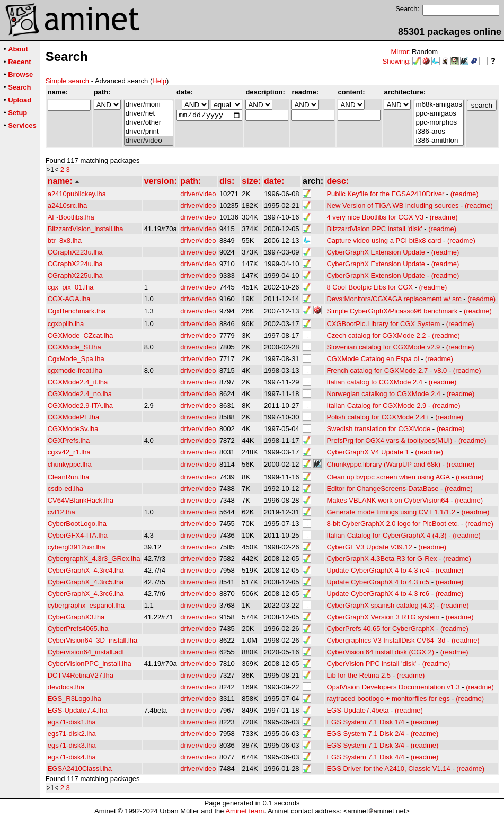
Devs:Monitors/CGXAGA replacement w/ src (394, 299)
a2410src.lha (67, 205)
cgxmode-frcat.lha (75, 370)
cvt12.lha (61, 512)
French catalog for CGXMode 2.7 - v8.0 (387, 370)
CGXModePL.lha (74, 417)
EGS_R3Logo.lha (74, 699)
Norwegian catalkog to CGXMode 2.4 (383, 394)
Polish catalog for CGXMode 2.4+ (378, 417)
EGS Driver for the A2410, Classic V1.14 (388, 769)
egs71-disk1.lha (72, 722)
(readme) (465, 194)
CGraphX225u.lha (75, 275)
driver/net (149, 114)
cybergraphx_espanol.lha (86, 605)
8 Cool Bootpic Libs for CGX (370, 287)
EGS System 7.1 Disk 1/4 (365, 722)
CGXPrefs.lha (69, 440)
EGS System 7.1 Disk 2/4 (365, 734)
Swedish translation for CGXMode (378, 429)
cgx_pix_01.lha (71, 287)
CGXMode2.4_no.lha (80, 394)
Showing (396, 61)
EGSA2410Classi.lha (80, 769)
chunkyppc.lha (70, 464)
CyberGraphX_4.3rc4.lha (86, 570)
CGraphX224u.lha (75, 264)
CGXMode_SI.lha (74, 347)
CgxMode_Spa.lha (76, 359)
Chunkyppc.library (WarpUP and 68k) (383, 464)
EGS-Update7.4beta (357, 710)
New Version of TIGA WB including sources (392, 205)
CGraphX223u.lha (75, 252)
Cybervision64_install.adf (86, 652)
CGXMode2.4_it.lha (78, 382)
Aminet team (245, 811)
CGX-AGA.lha (69, 299)
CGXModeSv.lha (73, 429)
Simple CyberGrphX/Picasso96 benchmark (392, 311)
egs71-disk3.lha (72, 745)
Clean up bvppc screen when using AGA (388, 477)
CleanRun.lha (69, 477)
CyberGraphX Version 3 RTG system (383, 617)
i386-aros (439, 132)
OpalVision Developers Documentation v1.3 (393, 687)
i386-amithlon (439, 141)
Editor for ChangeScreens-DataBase (382, 489)
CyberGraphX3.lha (76, 617)
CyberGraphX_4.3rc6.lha (86, 594)
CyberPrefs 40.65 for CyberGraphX (380, 629)
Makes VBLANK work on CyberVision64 (387, 500)
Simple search (67, 81)
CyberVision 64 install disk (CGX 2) (380, 652)
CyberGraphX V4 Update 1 (368, 452)
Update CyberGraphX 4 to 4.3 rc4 (378, 570)
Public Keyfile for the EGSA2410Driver (385, 194)
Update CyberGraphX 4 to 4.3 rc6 (378, 594)
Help (159, 81)
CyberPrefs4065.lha (78, 629)
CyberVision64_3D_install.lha (93, 640)
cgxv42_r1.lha (69, 452)
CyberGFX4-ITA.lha (78, 535)
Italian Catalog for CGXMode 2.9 (376, 405)
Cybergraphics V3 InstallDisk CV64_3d (386, 640)
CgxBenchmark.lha (77, 311)
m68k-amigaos (439, 105)
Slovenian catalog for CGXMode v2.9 (383, 347)
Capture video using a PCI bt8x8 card (384, 240)
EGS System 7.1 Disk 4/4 (365, 757)
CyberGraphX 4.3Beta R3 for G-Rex (382, 559)
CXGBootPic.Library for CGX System (383, 324)
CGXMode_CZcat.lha (81, 335)
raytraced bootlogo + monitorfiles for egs (388, 699)
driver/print (149, 132)
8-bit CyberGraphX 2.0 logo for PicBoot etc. (393, 524)
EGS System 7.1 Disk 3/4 (365, 745)
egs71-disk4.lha (72, 757)
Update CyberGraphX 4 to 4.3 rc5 (378, 582)
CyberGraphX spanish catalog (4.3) (381, 605)
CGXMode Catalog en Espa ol (373, 359)
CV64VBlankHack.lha (81, 500)
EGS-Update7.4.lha (78, 710)
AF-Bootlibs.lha (71, 217)
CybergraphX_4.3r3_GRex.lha (94, 559)
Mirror (400, 52)
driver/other (149, 123)
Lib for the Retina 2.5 (359, 675)
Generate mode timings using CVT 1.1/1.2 (391, 512)
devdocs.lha (66, 687)
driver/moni (149, 105)
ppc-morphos (439, 123)
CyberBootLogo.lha (77, 524)
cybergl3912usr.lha (77, 547)
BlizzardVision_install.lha (86, 229)
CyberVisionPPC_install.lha (90, 664)
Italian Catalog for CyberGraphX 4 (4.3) (386, 535)
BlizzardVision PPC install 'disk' (374, 229)
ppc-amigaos (439, 114)
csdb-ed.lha (65, 489)
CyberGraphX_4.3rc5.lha (86, 582)
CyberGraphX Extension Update (376, 252)
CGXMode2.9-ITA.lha (80, 405)
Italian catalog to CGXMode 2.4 (374, 382)
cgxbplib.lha (66, 324)
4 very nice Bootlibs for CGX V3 (375, 217)
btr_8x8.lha (65, 240)
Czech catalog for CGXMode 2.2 (376, 335)
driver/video (149, 141)
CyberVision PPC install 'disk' (371, 664)
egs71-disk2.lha (72, 734)
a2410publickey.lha (77, 194)
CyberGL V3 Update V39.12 (369, 547)
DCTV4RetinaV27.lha (81, 675)
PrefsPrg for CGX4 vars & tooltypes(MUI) (389, 440)
